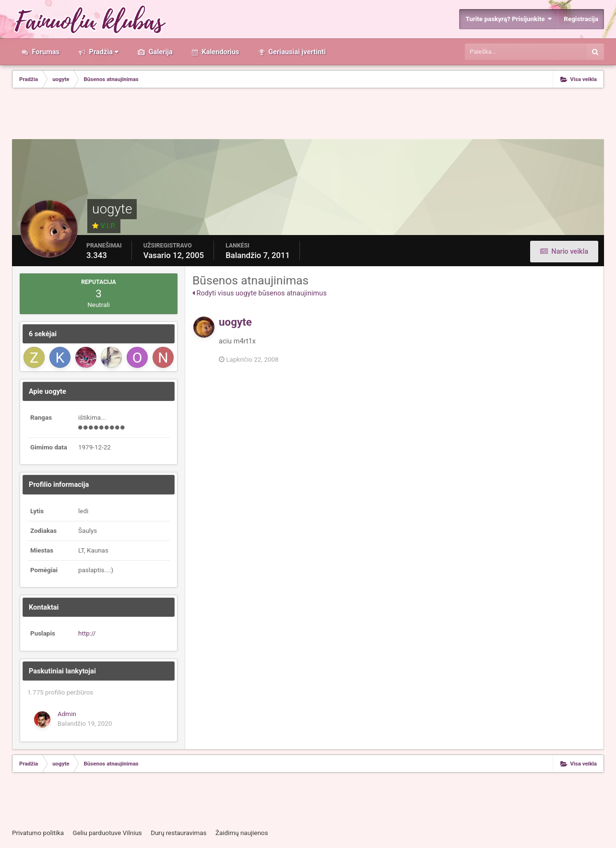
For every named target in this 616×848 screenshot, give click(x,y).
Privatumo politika (38, 833)
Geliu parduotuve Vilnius (107, 833)
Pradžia (103, 52)
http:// (87, 633)
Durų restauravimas (178, 833)
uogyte (235, 322)
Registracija (581, 19)
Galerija (160, 52)
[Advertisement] (308, 115)
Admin (67, 714)
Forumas (45, 52)
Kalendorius (220, 52)
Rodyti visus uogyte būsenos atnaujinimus (260, 293)
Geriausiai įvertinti (296, 52)
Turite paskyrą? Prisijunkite (509, 19)
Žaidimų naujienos (242, 833)
